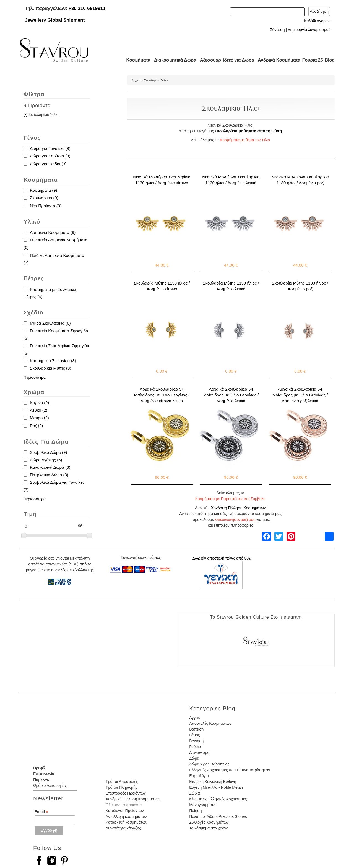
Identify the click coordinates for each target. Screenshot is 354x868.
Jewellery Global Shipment (55, 20)
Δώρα (194, 758)
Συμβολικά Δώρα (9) (48, 452)
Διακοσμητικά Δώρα (173, 60)
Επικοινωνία (44, 774)
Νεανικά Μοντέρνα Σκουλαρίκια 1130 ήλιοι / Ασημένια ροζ (300, 180)
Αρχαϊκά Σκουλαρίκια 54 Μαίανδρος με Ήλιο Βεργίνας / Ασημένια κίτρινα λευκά (162, 395)
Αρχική (136, 80)
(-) (26, 114)
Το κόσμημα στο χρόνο (209, 828)
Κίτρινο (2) (39, 403)
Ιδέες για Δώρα (237, 60)
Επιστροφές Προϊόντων (126, 793)
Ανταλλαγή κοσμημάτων (126, 816)
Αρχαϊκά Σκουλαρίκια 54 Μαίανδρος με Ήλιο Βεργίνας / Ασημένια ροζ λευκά (300, 395)
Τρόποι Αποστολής (122, 782)
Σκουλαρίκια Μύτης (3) (50, 368)
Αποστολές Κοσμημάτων (210, 723)
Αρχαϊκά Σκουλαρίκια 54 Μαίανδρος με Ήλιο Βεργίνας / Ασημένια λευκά (231, 395)
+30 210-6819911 (87, 8)
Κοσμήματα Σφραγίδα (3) (53, 361)
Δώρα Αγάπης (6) (46, 460)
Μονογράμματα (202, 805)
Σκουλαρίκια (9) (44, 198)
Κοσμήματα (137, 60)
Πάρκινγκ (41, 780)
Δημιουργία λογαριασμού (309, 30)
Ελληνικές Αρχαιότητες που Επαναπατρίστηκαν (230, 770)
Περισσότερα (35, 377)
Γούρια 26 (311, 60)
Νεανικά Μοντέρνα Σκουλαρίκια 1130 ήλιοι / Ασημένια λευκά (231, 180)
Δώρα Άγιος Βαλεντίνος (209, 764)
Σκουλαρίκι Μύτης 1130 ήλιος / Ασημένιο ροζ (300, 286)
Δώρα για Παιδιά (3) (48, 164)
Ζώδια (194, 793)
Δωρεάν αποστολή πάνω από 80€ (222, 558)
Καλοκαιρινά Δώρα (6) (50, 467)
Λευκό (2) (39, 410)
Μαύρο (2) (39, 418)
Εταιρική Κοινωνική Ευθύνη (213, 782)
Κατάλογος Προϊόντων (125, 811)
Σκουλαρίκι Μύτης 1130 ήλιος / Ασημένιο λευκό (231, 286)
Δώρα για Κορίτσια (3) (50, 156)
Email (41, 812)
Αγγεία (195, 718)
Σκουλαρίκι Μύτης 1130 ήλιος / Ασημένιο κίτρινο (162, 286)
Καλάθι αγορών (317, 21)
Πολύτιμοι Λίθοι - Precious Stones (218, 816)
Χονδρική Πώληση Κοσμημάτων (238, 508)
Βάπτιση (196, 729)
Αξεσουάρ (207, 60)
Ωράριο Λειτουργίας (50, 785)
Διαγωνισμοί (200, 752)
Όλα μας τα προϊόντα (124, 805)
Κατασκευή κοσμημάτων (126, 822)
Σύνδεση (277, 30)
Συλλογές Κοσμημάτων (209, 822)
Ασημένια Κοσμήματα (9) (53, 232)
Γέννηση (196, 741)
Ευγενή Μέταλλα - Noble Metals (216, 787)
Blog (330, 60)
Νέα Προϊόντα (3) (46, 206)
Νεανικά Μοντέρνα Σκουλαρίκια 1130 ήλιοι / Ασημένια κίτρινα (162, 180)
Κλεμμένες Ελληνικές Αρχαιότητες (218, 799)
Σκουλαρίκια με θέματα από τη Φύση (248, 131)
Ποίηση (195, 811)
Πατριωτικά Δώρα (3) (49, 475)
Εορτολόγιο (199, 776)
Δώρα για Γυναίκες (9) (50, 148)
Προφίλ (39, 768)
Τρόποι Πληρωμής (122, 787)
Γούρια (195, 747)
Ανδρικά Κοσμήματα (277, 60)
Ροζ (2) (36, 426)
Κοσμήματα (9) (44, 190)
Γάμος (194, 735)
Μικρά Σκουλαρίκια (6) (50, 323)
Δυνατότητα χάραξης (123, 828)
